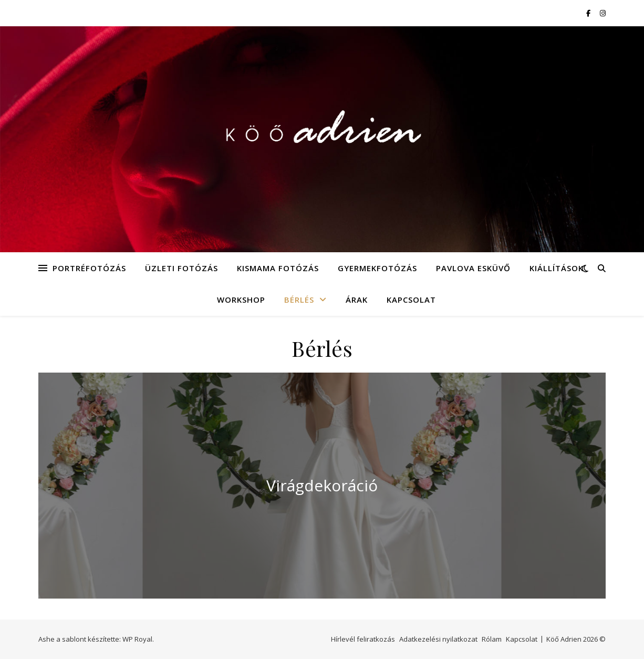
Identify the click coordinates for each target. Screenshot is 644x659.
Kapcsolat (411, 300)
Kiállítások (557, 268)
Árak (357, 300)
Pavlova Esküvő (473, 268)
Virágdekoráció (322, 485)
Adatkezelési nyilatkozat (438, 639)
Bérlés (299, 300)
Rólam (492, 639)
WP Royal (137, 639)
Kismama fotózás (278, 268)
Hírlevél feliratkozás (363, 639)
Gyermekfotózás (377, 268)
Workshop (241, 300)
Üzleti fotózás (181, 268)
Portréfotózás (89, 268)
